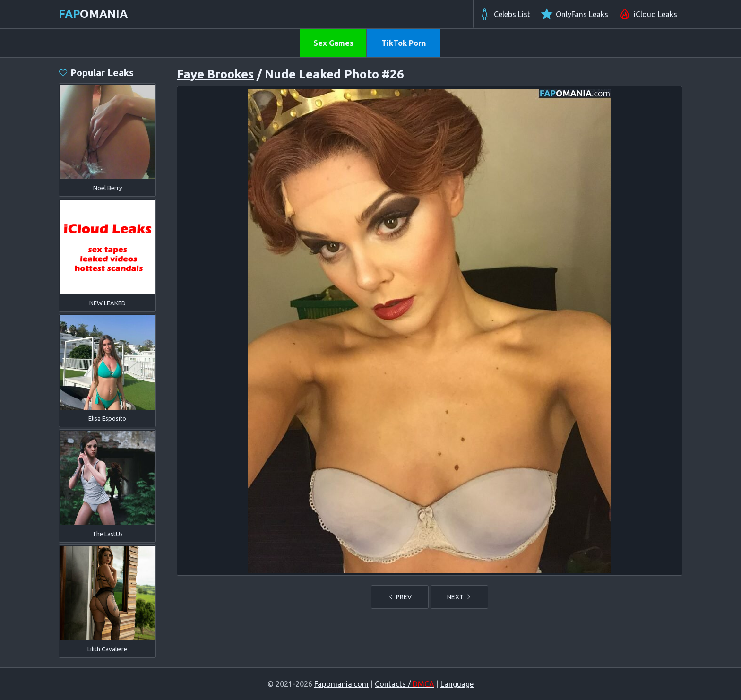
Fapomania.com (341, 684)
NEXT (459, 597)
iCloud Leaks (648, 14)
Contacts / (405, 684)
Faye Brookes (215, 74)
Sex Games (333, 43)
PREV (400, 597)
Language (457, 684)
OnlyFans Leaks (574, 14)
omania (93, 14)
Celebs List (504, 14)
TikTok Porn (404, 43)
